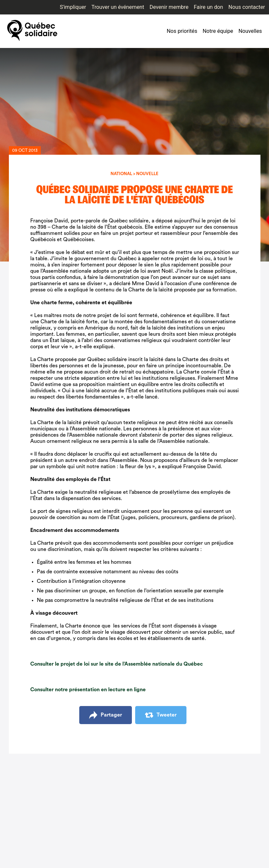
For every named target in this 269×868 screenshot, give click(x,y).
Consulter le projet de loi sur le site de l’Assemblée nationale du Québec (117, 664)
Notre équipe (218, 31)
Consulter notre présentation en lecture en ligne (88, 690)
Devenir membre (169, 7)
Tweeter (161, 715)
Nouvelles (250, 31)
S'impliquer (73, 7)
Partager (106, 715)
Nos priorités (182, 31)
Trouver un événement (118, 7)
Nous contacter (247, 7)
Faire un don (208, 7)
